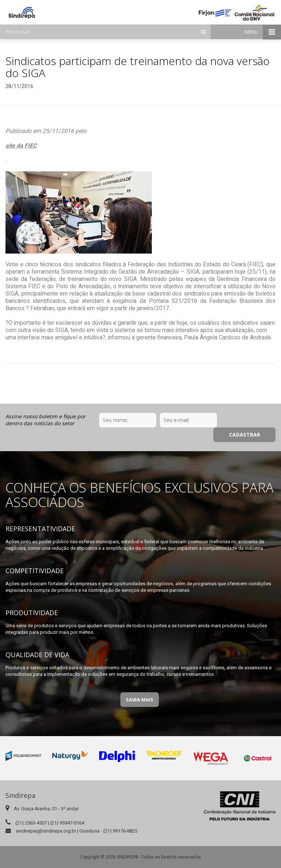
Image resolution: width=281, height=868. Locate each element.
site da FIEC (21, 146)
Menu (263, 32)
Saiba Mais (140, 685)
